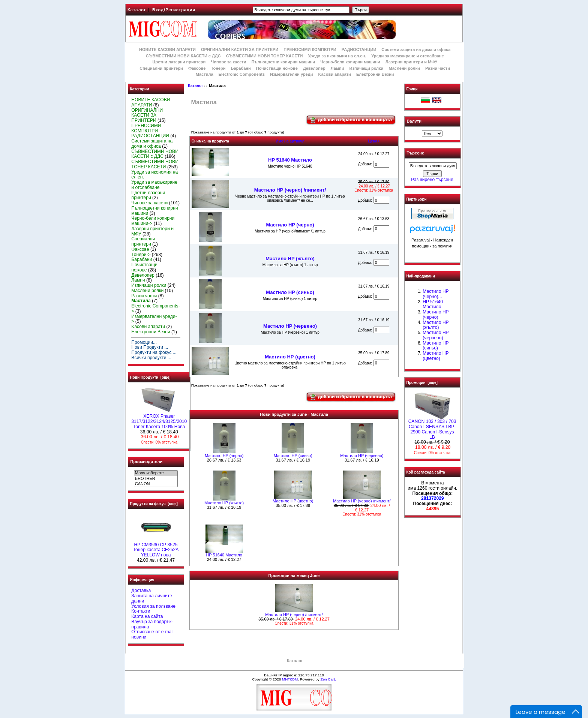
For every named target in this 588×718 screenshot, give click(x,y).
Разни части (438, 68)
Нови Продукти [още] (150, 377)
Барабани (241, 68)
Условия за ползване (153, 606)
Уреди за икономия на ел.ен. (337, 56)
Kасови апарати (335, 74)
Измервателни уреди (291, 74)
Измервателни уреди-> (154, 319)
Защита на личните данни (152, 598)
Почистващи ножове (277, 68)
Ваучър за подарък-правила (152, 624)
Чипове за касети (228, 62)
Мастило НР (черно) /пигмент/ (290, 190)
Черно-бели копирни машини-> (153, 221)
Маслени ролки (404, 68)
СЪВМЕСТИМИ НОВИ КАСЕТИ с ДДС (183, 56)
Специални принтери (161, 68)
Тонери (218, 68)
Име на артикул (290, 141)
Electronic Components (242, 74)
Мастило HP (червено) (290, 326)
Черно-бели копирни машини (350, 62)
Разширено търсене (432, 180)
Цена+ (373, 141)
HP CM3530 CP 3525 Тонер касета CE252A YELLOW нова (156, 548)
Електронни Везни (375, 74)
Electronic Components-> (155, 309)
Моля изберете (156, 473)
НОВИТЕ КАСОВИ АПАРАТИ (167, 49)
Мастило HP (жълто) (290, 259)
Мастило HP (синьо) (290, 292)
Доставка (141, 591)
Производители (147, 462)
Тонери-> (141, 255)
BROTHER (156, 479)
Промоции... (144, 342)
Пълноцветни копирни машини (283, 62)
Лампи (337, 68)
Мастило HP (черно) (290, 225)
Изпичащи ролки (367, 68)
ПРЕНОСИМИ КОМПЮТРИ (310, 49)
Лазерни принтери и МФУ (411, 62)
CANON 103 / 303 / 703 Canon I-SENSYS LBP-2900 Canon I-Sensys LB (432, 427)
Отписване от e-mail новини (152, 634)
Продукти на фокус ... (154, 352)
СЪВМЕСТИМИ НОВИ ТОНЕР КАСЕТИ (265, 56)
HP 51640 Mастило (290, 160)
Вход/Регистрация (174, 10)
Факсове (197, 68)
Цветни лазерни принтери (179, 62)
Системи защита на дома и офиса (416, 49)
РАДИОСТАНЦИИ (359, 49)
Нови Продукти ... (150, 347)
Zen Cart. (328, 679)
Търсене (415, 153)
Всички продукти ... (151, 358)
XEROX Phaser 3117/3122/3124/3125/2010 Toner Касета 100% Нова (159, 420)
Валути (414, 121)
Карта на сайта (147, 616)
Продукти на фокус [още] (154, 504)
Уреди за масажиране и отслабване (407, 56)
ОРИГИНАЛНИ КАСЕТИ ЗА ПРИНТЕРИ (240, 49)
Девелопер (314, 68)
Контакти (141, 611)
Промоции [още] (422, 383)
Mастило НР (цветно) (290, 357)
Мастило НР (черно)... (436, 294)
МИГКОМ (290, 679)
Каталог (137, 10)
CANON (156, 484)
